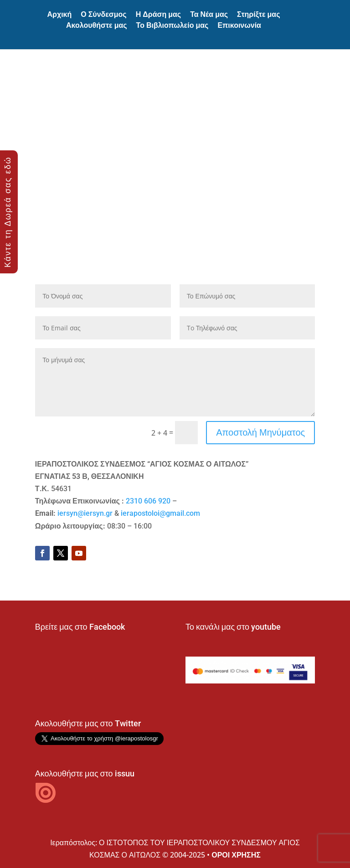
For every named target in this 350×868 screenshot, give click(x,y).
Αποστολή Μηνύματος (260, 432)
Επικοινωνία (239, 25)
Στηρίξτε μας (258, 14)
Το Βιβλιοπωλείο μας (172, 25)
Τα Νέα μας (209, 14)
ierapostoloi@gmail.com (160, 513)
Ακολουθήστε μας (97, 25)
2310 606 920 (148, 501)
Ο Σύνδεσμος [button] (103, 14)
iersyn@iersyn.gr (85, 513)
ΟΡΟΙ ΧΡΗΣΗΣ (236, 855)
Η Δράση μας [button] (158, 14)
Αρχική (59, 14)
